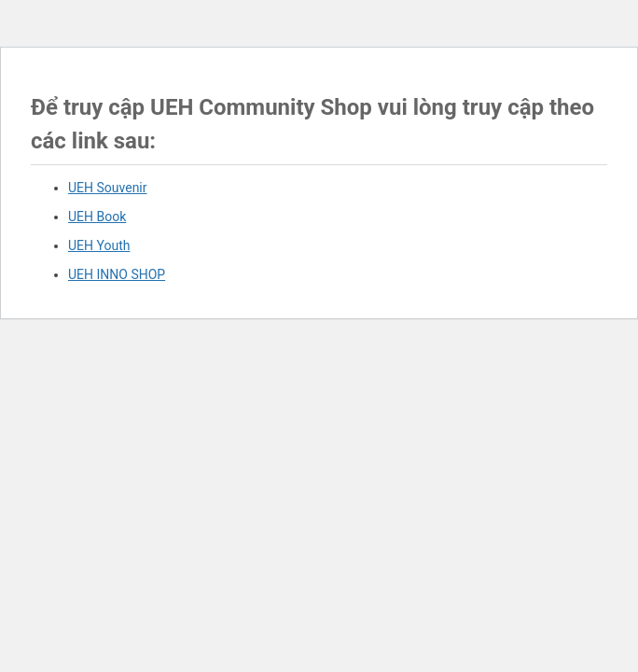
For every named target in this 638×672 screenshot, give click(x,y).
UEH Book (97, 217)
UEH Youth (99, 245)
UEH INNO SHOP (117, 274)
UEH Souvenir (108, 188)
